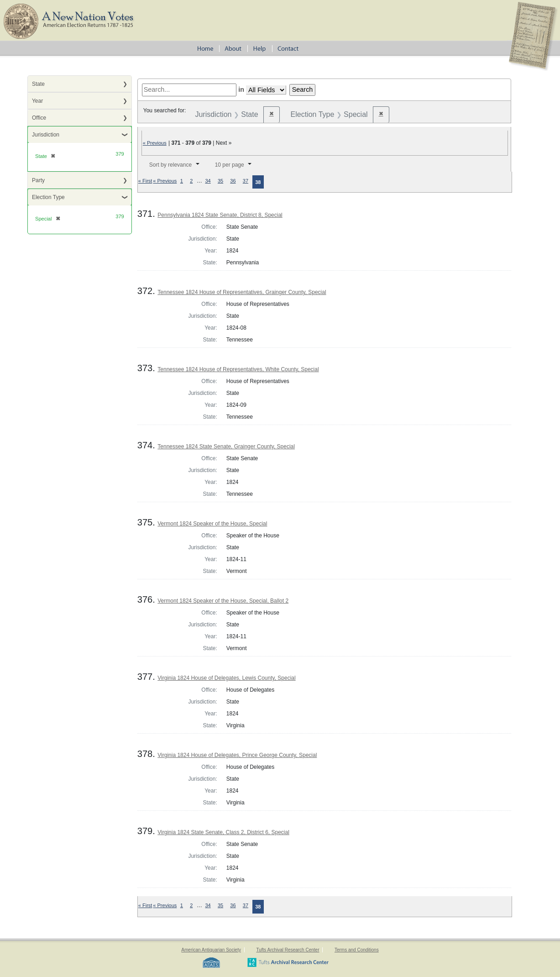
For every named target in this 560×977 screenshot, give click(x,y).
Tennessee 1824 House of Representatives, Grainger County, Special (242, 292)
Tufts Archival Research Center (288, 950)
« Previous (155, 143)
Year (37, 101)
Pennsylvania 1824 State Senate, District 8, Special (220, 215)
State (38, 84)
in (241, 89)
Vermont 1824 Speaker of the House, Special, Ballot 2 (223, 601)
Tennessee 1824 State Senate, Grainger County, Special (226, 446)
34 (208, 181)
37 (246, 181)
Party (38, 180)
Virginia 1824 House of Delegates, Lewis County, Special (226, 678)
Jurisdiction (46, 135)
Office (39, 118)
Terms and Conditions (357, 950)
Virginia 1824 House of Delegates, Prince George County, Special (237, 755)
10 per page (230, 165)
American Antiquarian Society (211, 950)
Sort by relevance (170, 165)
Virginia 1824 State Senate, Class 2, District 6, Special (223, 832)
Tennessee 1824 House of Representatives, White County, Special (238, 369)
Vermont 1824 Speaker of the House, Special (212, 524)
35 (220, 181)
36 (233, 181)
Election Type (48, 197)
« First (145, 181)
